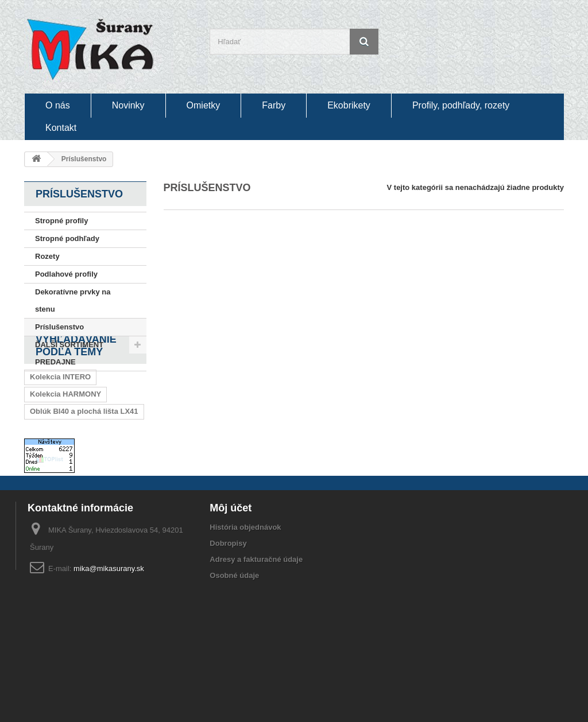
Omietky (204, 105)
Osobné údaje (234, 672)
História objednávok (245, 624)
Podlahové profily (66, 274)
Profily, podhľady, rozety (461, 105)
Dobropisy (228, 640)
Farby (274, 105)
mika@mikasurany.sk (109, 665)
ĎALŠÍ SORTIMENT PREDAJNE (69, 353)
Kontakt (61, 128)
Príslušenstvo (59, 327)
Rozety (47, 256)
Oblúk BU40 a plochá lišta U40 (84, 508)
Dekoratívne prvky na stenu (73, 300)
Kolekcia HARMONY (65, 456)
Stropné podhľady (67, 238)
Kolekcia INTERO (60, 439)
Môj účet (231, 604)
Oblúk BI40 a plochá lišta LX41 (84, 473)
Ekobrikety (349, 105)
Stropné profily (61, 221)
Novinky (128, 105)
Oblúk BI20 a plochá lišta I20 (80, 490)
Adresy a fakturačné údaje (256, 656)
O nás (58, 105)
